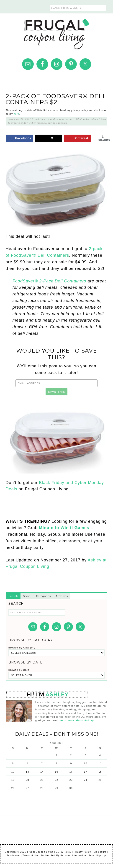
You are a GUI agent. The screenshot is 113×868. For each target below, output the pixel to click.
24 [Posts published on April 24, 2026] (85, 780)
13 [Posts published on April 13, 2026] (27, 772)
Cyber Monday (38, 123)
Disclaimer (14, 856)
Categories (44, 596)
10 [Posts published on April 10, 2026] (85, 763)
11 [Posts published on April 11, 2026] (100, 763)
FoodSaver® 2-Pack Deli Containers (50, 281)
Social (27, 596)
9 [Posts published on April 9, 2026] (71, 763)
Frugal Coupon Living (56, 32)
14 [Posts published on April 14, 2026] (42, 772)
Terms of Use (31, 856)
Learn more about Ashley (76, 720)
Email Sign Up (97, 856)
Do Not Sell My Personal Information (64, 856)
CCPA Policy (63, 852)
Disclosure (100, 852)
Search (13, 596)
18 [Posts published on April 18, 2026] (100, 772)
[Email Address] (56, 383)
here (16, 114)
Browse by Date (19, 670)
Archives (62, 596)
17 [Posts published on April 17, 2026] (85, 772)
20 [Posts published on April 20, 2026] (27, 780)
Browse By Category (22, 648)
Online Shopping (58, 123)
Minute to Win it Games (64, 528)
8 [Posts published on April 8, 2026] (56, 763)
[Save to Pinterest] (78, 138)
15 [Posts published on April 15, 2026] (56, 772)
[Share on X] (49, 138)
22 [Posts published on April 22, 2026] (56, 780)
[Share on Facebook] (19, 138)
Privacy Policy (82, 852)
